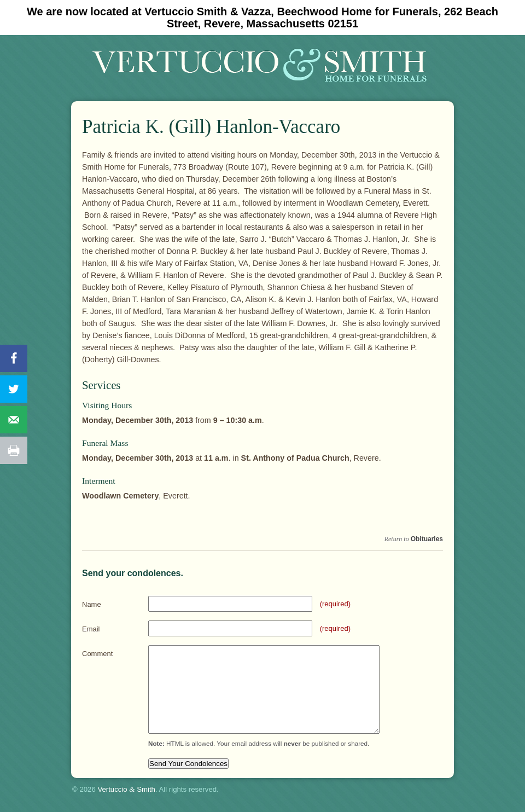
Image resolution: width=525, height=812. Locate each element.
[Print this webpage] (14, 450)
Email (91, 629)
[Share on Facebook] (14, 358)
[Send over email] (14, 420)
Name (92, 604)
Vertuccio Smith (126, 789)
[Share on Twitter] (14, 389)
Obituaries (427, 539)
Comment (97, 654)
